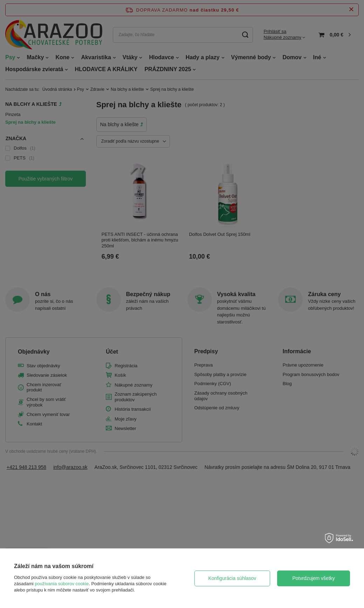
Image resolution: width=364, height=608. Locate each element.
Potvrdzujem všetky (313, 578)
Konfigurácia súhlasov (232, 578)
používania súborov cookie (62, 584)
